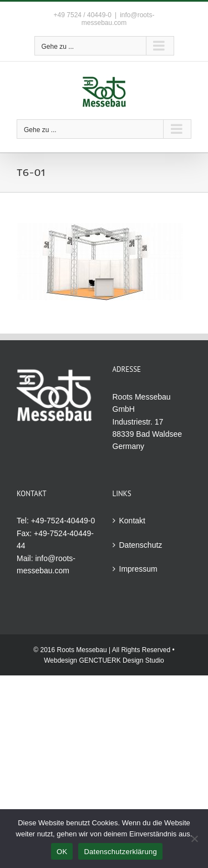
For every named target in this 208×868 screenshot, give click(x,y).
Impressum (138, 569)
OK (62, 852)
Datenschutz (141, 545)
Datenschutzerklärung (120, 852)
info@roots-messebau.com (118, 19)
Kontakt (132, 521)
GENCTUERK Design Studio (121, 660)
